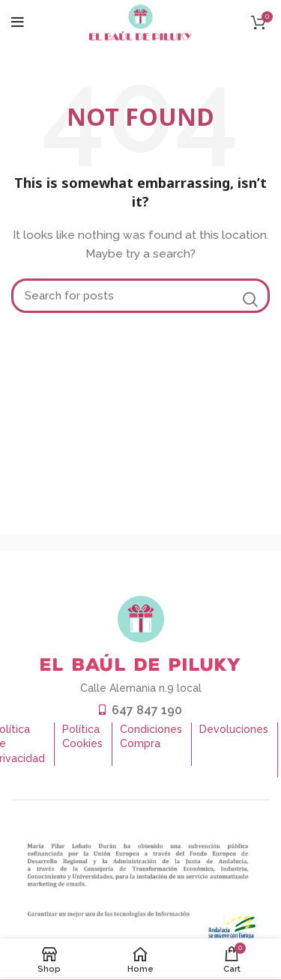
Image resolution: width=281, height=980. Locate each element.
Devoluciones (234, 729)
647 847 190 (147, 710)
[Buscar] (140, 296)
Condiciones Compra (151, 737)
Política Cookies (82, 737)
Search (250, 299)
